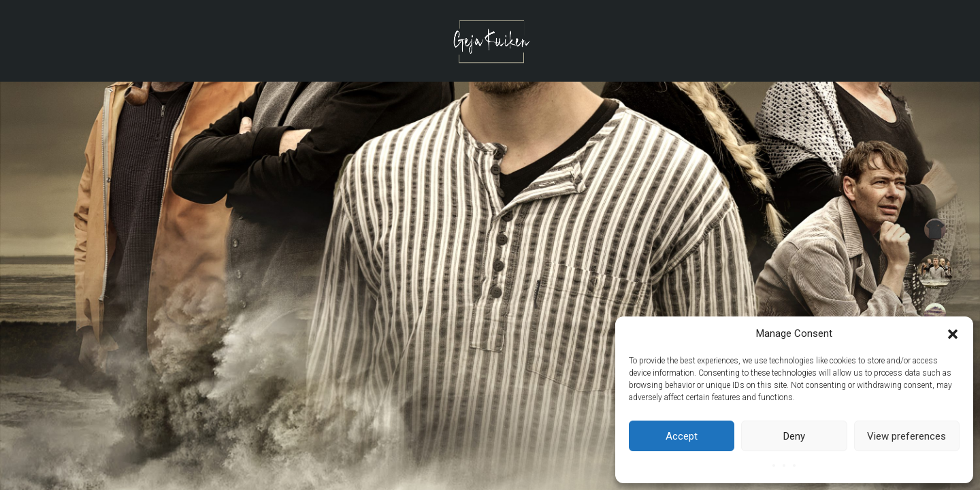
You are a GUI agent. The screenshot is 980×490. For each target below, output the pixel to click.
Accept (682, 436)
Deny (794, 436)
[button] (953, 334)
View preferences (906, 436)
